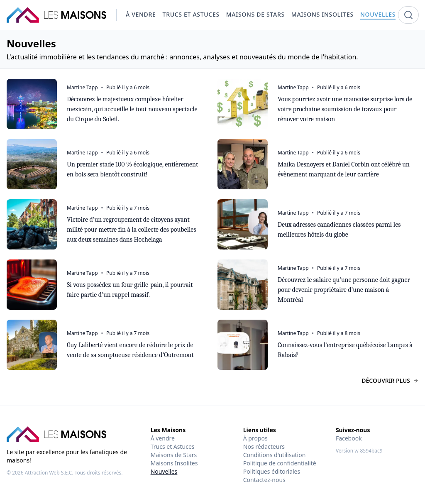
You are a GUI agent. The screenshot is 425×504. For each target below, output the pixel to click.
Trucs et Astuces (173, 447)
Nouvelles (164, 471)
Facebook (349, 438)
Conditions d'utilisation (275, 455)
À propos (255, 438)
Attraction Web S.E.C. (49, 473)
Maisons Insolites (174, 463)
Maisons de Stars (174, 455)
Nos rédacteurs (264, 447)
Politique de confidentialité (280, 463)
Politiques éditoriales (272, 471)
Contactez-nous (264, 480)
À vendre (163, 438)
